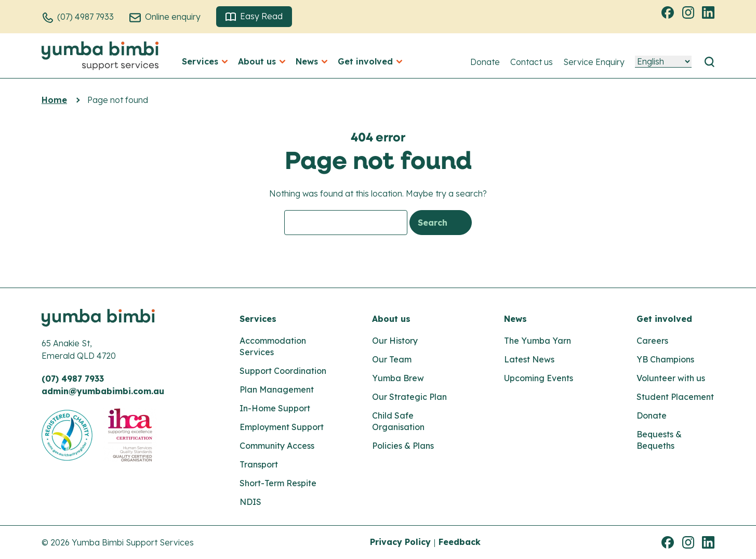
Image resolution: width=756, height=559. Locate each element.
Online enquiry (173, 17)
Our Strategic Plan (409, 397)
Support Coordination (283, 371)
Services (258, 319)
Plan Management (277, 389)
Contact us (532, 62)
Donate (485, 62)
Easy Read (254, 16)
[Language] (663, 62)
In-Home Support (275, 408)
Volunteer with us (671, 378)
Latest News (529, 359)
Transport (259, 464)
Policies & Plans (403, 446)
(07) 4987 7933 (85, 17)
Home (54, 100)
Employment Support (282, 427)
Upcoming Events (539, 378)
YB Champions (665, 359)
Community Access (277, 446)
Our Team (392, 359)
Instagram (689, 12)
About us (391, 319)
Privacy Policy (400, 542)
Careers (652, 341)
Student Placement (675, 397)
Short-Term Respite (278, 483)
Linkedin (710, 12)
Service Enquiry (594, 62)
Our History (395, 341)
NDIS (250, 502)
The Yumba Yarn (538, 341)
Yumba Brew (398, 378)
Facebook (669, 12)
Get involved (664, 319)
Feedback (460, 542)
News (515, 319)
